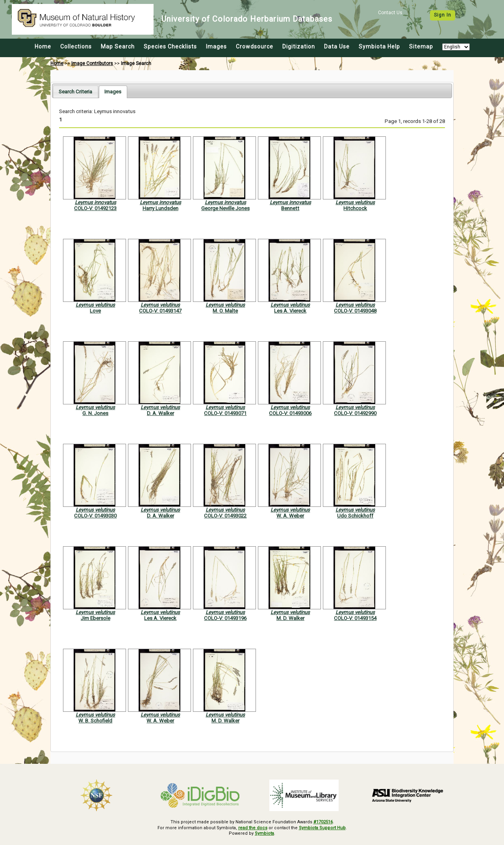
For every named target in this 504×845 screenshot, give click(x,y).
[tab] (75, 92)
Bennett (290, 208)
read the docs (253, 828)
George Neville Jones (225, 208)
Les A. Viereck (290, 311)
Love (95, 311)
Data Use (337, 47)
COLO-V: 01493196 (225, 618)
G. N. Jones (95, 413)
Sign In (443, 15)
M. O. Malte (225, 311)
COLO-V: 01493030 (95, 516)
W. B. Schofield (95, 721)
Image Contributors (92, 63)
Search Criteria (75, 92)
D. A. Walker (160, 413)
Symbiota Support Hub (322, 828)
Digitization (299, 47)
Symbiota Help (379, 47)
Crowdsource (255, 47)
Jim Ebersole (95, 618)
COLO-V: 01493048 (355, 311)
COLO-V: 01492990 (355, 413)
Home (43, 47)
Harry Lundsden (160, 208)
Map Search (118, 47)
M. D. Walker (290, 618)
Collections (76, 47)
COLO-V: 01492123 (95, 208)
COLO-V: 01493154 (355, 618)
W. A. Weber (290, 516)
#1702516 (323, 822)
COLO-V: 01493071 (225, 413)
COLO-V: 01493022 (225, 516)
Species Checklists (170, 47)
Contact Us (390, 13)
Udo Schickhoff (355, 516)
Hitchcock (355, 208)
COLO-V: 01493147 (160, 311)
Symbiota (264, 833)
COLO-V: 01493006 (290, 413)
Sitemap (421, 47)
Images (216, 47)
